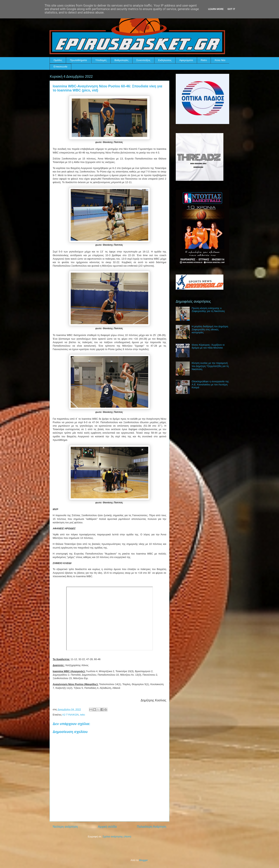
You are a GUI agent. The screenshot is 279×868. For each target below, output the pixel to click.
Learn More (216, 9)
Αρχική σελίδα (107, 827)
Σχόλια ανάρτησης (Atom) (117, 837)
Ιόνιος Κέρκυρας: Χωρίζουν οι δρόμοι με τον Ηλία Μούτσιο (208, 346)
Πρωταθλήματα (78, 60)
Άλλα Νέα (220, 60)
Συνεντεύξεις (143, 60)
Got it (231, 9)
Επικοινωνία (61, 67)
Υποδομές (101, 60)
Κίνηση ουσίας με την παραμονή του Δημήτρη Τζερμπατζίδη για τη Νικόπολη (210, 366)
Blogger (143, 860)
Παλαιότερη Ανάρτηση (152, 827)
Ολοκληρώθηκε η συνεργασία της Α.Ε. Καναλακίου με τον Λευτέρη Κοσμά (210, 384)
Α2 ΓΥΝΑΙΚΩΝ (70, 715)
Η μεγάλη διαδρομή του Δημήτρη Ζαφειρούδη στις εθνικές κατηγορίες (210, 329)
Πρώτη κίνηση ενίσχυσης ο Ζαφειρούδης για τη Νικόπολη (208, 310)
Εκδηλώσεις (165, 60)
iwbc (83, 715)
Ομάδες (58, 60)
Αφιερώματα (186, 60)
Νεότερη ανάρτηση (65, 827)
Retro (204, 60)
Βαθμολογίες (122, 60)
